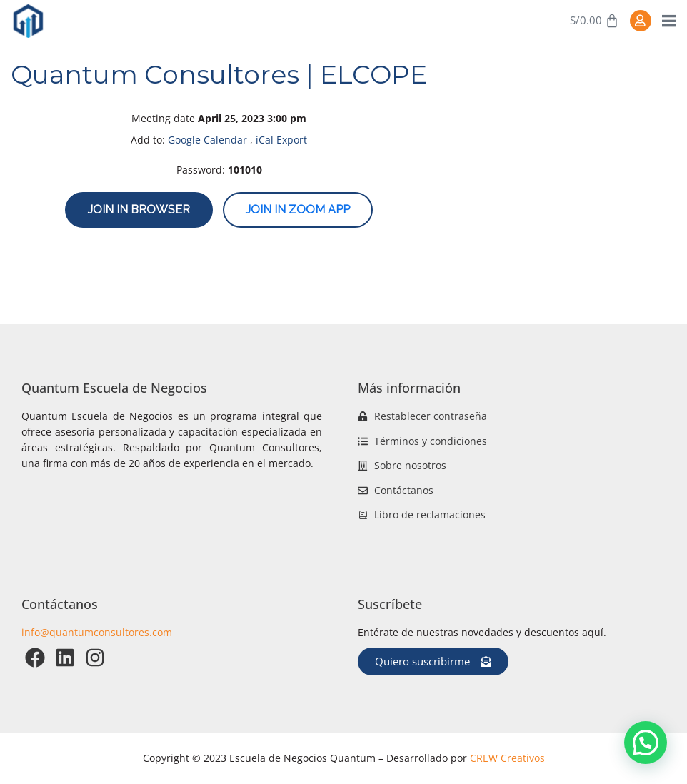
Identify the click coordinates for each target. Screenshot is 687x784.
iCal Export (281, 140)
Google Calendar (207, 140)
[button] (646, 743)
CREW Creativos (507, 758)
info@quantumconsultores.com (97, 632)
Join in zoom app (298, 210)
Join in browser (139, 210)
